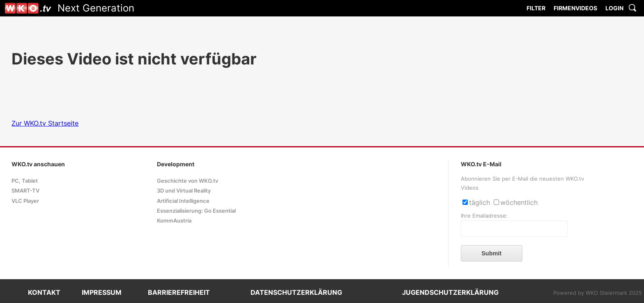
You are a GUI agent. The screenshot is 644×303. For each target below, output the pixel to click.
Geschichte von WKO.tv (187, 181)
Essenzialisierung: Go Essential (196, 211)
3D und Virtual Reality (184, 191)
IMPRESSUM (102, 292)
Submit (491, 253)
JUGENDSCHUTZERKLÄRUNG (450, 292)
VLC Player (25, 201)
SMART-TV (25, 191)
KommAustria (174, 221)
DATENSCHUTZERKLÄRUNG (296, 292)
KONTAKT (44, 292)
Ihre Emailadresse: (484, 216)
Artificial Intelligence (183, 201)
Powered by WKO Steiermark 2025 (598, 293)
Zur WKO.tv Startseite (45, 123)
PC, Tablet (25, 181)
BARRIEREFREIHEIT (179, 292)
